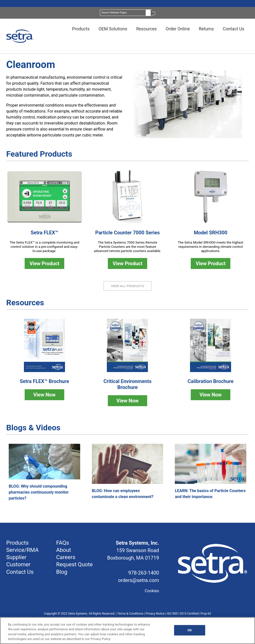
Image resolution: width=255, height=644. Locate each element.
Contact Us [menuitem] (234, 29)
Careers (66, 557)
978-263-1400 (144, 573)
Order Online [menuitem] (178, 29)
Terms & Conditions (130, 614)
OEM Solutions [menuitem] (113, 29)
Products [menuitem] (81, 29)
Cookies (152, 591)
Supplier (16, 557)
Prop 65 (206, 614)
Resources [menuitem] (146, 29)
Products (17, 543)
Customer (18, 564)
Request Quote (74, 564)
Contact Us (20, 572)
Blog (62, 572)
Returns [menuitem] (206, 29)
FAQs (63, 543)
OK (190, 630)
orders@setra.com (138, 580)
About (64, 550)
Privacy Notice (155, 614)
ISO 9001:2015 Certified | (184, 614)
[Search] (126, 13)
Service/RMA (22, 550)
